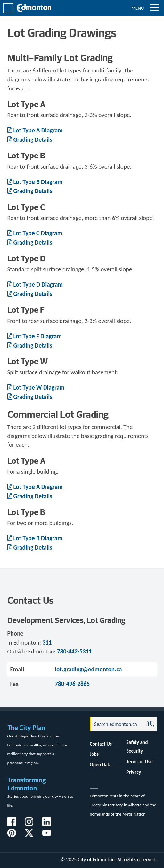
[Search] (116, 724)
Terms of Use (140, 761)
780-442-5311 (74, 651)
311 (47, 642)
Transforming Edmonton (27, 784)
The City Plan (26, 728)
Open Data (101, 765)
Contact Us (101, 744)
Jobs (94, 754)
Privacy (134, 772)
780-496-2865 (72, 684)
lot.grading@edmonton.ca (88, 669)
